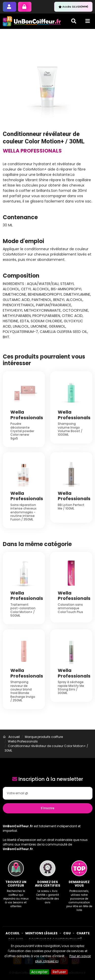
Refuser (59, 972)
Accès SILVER (73, 7)
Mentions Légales (41, 933)
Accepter (39, 972)
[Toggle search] (74, 21)
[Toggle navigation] (88, 21)
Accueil (13, 933)
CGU (67, 933)
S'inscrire (48, 808)
